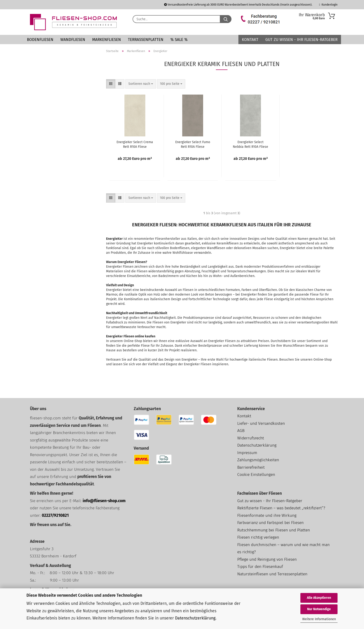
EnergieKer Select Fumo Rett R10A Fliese (193, 144)
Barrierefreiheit (251, 467)
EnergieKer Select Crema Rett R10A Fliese (135, 144)
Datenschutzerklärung (195, 618)
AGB (241, 431)
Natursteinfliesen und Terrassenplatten (272, 574)
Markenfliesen (107, 40)
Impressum (247, 453)
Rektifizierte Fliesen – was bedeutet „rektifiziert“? (281, 508)
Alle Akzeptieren (319, 598)
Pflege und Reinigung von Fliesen (267, 559)
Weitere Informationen (319, 619)
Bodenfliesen (40, 40)
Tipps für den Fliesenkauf (260, 567)
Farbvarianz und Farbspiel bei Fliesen (270, 523)
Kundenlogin (328, 5)
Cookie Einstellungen (256, 475)
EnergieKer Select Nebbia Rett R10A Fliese (250, 144)
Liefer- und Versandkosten (261, 423)
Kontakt (250, 40)
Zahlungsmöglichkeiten (258, 460)
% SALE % (179, 40)
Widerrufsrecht (251, 438)
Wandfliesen (73, 40)
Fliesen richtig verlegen (258, 537)
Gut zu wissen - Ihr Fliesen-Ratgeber (301, 40)
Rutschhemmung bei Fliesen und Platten (274, 530)
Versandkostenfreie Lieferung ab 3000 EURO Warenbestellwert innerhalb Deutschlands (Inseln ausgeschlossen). (238, 5)
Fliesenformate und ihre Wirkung (267, 515)
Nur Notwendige (319, 609)
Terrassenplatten (146, 40)
